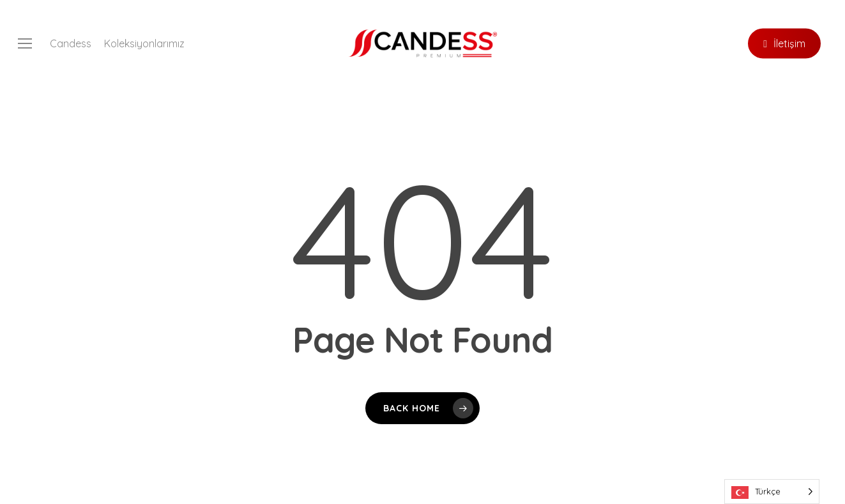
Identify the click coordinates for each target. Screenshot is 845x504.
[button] (25, 44)
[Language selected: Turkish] (772, 492)
